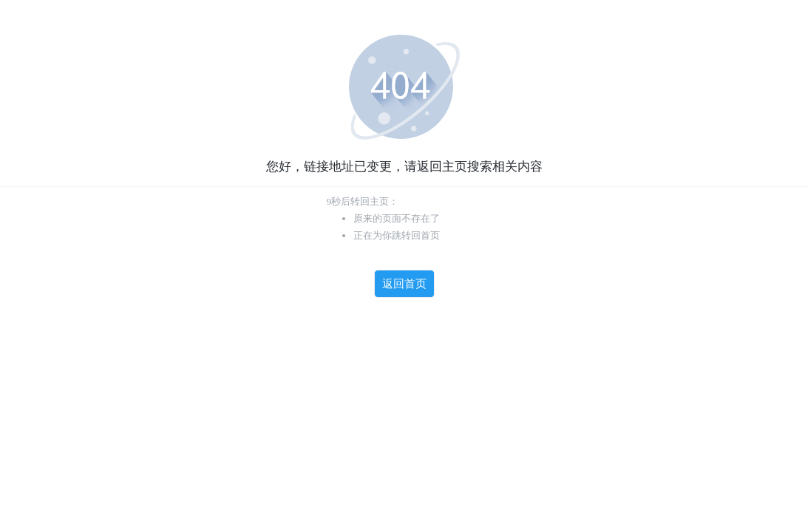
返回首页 (404, 284)
